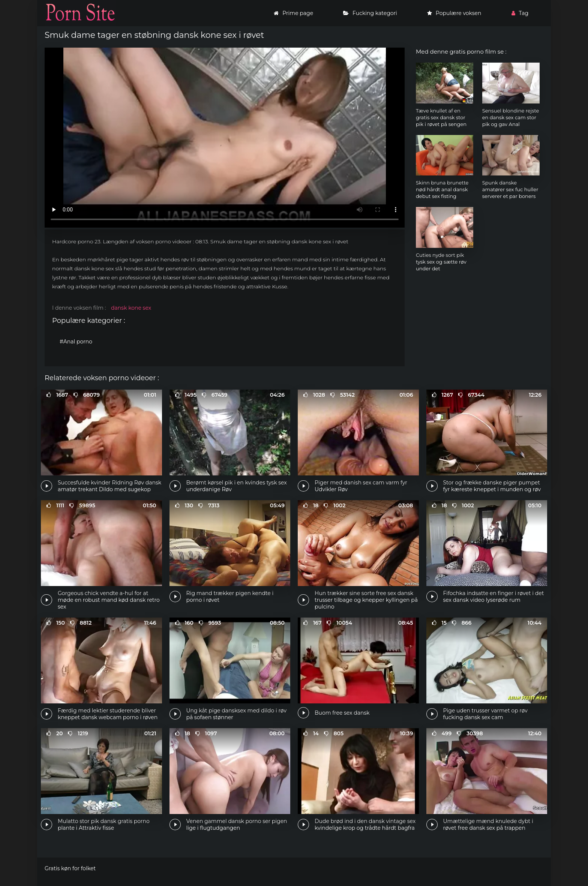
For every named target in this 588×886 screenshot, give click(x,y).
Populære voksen (454, 13)
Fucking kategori (370, 13)
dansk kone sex (131, 308)
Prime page (293, 13)
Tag (520, 13)
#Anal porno (76, 342)
